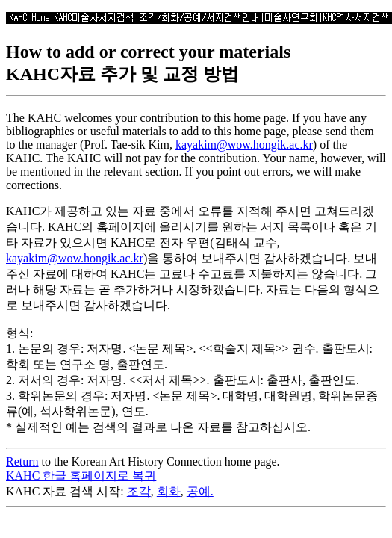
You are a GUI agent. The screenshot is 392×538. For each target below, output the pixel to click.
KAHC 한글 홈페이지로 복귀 (81, 476)
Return (22, 461)
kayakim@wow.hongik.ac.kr (244, 145)
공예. (200, 491)
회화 (169, 491)
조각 (139, 491)
